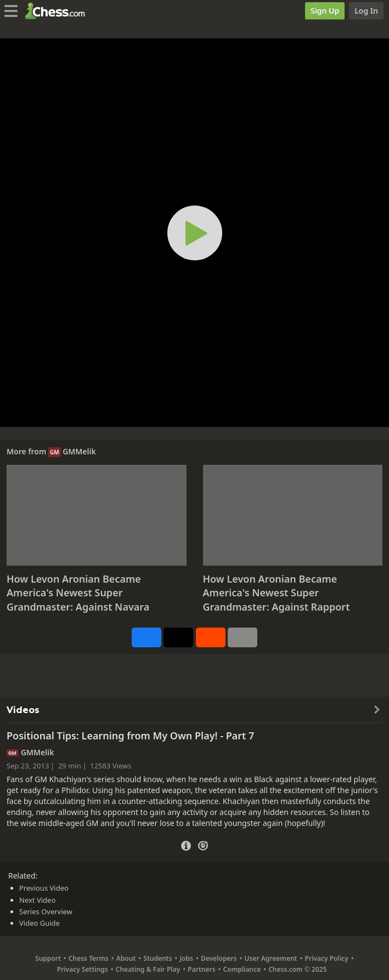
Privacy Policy (326, 958)
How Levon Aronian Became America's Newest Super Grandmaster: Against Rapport (277, 593)
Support (48, 958)
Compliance (242, 969)
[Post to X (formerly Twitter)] (178, 637)
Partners (201, 969)
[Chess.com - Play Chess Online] (58, 11)
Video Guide (40, 923)
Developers (219, 958)
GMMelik (79, 451)
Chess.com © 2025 (297, 969)
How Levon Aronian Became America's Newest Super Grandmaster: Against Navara (78, 593)
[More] (243, 637)
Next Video (37, 900)
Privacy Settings (83, 969)
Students (157, 958)
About (126, 958)
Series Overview (46, 911)
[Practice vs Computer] (203, 845)
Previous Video (44, 888)
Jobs (186, 958)
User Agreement (271, 958)
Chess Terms (89, 958)
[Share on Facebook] (146, 637)
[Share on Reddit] (211, 637)
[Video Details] (186, 844)
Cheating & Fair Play (148, 969)
